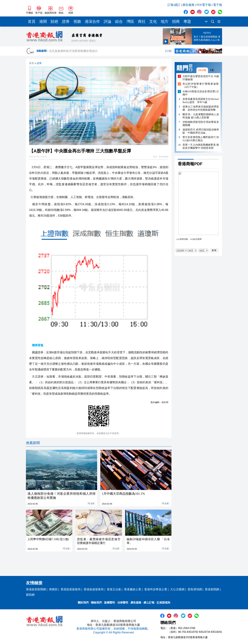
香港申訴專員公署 (156, 589)
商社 (142, 22)
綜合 (119, 22)
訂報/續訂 (174, 5)
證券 (66, 22)
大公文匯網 (177, 589)
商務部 (53, 589)
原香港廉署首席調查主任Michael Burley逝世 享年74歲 (201, 101)
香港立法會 (114, 589)
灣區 (130, 22)
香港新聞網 (212, 589)
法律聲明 (123, 603)
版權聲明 (109, 603)
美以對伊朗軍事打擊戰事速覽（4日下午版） (201, 85)
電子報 (218, 5)
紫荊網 (30, 595)
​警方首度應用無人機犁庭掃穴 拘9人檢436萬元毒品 (201, 139)
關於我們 (83, 603)
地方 (164, 22)
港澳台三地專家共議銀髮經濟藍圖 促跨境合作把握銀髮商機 (201, 108)
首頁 (32, 22)
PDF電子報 (204, 5)
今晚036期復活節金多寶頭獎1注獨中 (201, 93)
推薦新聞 (33, 443)
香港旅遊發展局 (94, 589)
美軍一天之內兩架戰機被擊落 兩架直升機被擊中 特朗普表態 (201, 146)
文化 (153, 22)
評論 (108, 22)
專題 (187, 22)
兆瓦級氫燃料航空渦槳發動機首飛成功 (110, 51)
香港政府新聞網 (36, 589)
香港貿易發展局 (71, 589)
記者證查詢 (163, 603)
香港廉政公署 (133, 589)
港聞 (43, 22)
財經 (54, 22)
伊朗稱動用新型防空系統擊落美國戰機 (201, 124)
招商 (176, 22)
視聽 (77, 22)
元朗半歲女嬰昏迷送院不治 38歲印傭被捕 (201, 78)
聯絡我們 (96, 603)
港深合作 (92, 22)
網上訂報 (149, 603)
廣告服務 (188, 5)
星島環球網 (195, 589)
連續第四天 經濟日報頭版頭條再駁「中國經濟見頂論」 (201, 131)
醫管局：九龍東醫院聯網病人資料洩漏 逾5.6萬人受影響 (201, 116)
